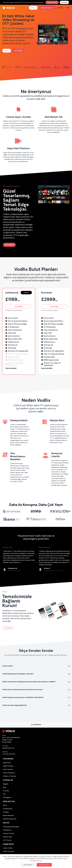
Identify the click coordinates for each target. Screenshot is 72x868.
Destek (6, 823)
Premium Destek (9, 833)
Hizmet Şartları (8, 769)
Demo (33, 8)
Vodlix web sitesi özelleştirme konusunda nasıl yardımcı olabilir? (29, 682)
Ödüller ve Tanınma (9, 776)
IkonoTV (17, 570)
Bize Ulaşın (64, 2)
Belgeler (6, 784)
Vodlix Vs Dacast (9, 851)
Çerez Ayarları (28, 865)
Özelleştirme (7, 830)
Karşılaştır (8, 844)
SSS (4, 794)
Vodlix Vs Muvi (8, 848)
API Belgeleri (7, 797)
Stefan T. (47, 568)
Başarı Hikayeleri (8, 815)
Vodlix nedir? (8, 666)
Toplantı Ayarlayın (52, 2)
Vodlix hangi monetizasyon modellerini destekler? (23, 697)
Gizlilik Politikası (8, 766)
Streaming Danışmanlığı (11, 827)
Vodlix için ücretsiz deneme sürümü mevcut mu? (22, 690)
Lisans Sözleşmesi (9, 773)
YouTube (6, 791)
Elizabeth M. (13, 568)
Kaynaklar (8, 780)
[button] (19, 368)
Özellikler (6, 812)
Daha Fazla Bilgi (11, 368)
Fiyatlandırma (8, 809)
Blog (4, 787)
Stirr (62, 570)
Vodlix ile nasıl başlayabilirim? (15, 705)
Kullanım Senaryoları (10, 819)
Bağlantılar (9, 801)
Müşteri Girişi (7, 837)
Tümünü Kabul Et (44, 865)
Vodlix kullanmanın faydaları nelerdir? (18, 674)
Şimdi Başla (19, 51)
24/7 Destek (7, 840)
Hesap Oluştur (47, 8)
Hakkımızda (8, 759)
